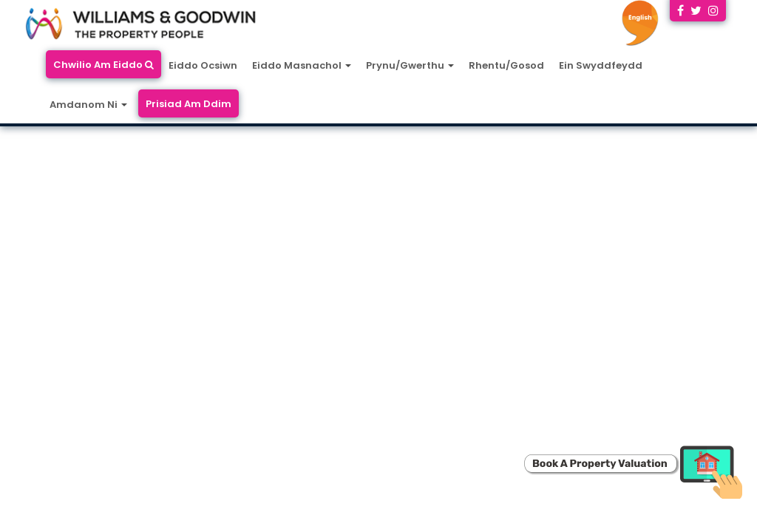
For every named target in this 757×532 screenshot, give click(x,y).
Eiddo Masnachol (302, 65)
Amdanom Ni (88, 105)
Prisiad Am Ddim (189, 104)
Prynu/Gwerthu (410, 65)
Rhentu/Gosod (506, 65)
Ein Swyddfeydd (601, 65)
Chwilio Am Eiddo (103, 65)
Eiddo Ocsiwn (203, 65)
